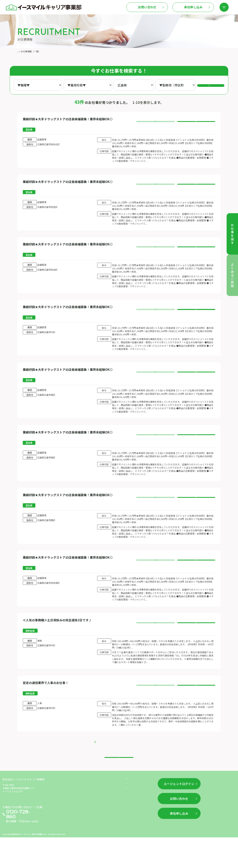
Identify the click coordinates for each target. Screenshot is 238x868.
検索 (213, 85)
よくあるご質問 (109, 814)
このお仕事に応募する (196, 123)
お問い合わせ (147, 7)
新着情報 (89, 814)
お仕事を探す (68, 814)
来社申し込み (193, 7)
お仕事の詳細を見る (155, 123)
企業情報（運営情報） (139, 814)
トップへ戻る (119, 787)
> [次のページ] (135, 768)
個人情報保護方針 (137, 829)
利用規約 (131, 821)
